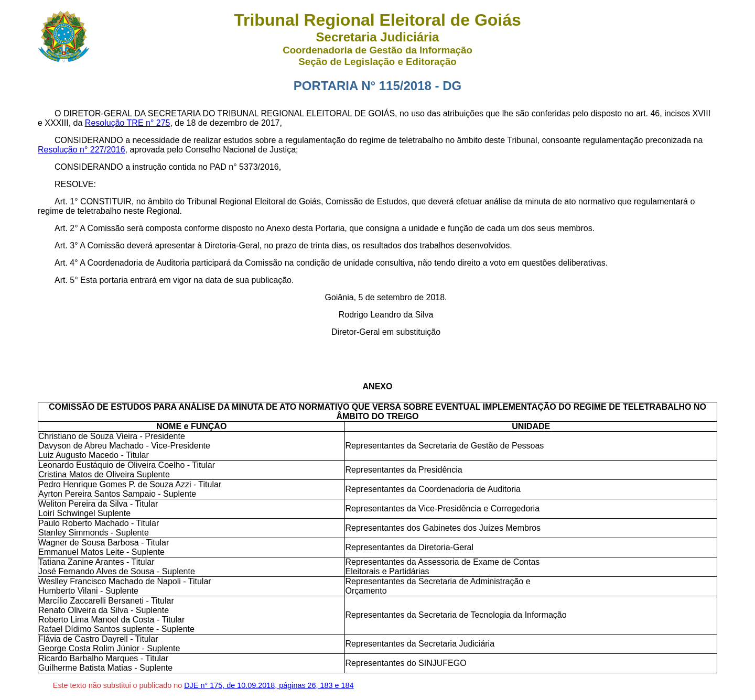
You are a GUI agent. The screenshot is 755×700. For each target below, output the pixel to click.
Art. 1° (66, 201)
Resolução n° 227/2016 (82, 150)
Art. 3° (66, 245)
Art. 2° (66, 228)
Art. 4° (66, 263)
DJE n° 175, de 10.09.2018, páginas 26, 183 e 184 (269, 685)
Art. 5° (66, 280)
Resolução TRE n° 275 (128, 123)
